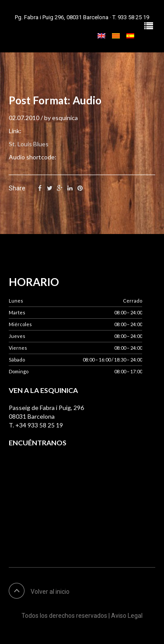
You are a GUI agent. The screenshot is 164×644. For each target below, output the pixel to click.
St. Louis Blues (29, 144)
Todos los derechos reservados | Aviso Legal (82, 616)
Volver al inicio (50, 592)
